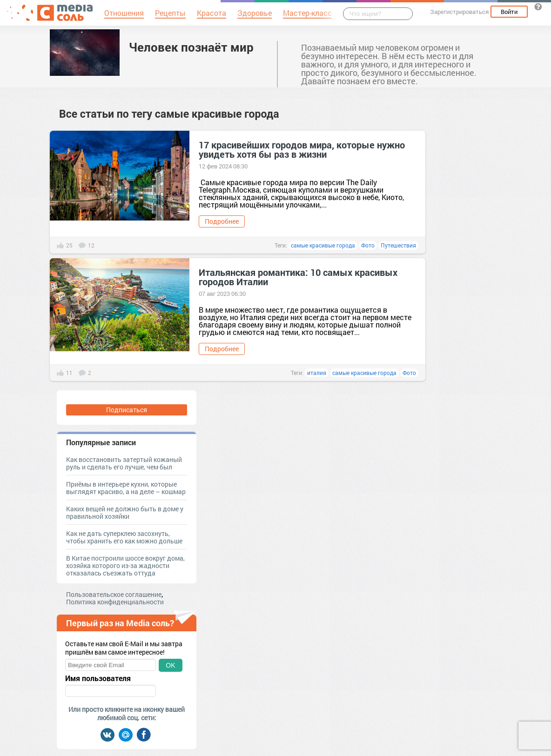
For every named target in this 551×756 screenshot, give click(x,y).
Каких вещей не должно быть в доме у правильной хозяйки (125, 512)
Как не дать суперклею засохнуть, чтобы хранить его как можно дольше (124, 537)
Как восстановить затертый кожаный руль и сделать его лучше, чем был (124, 463)
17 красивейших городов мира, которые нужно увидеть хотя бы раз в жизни (302, 149)
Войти (509, 12)
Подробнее (222, 221)
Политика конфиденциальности (115, 602)
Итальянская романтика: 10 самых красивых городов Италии (298, 277)
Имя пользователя (98, 678)
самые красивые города (323, 245)
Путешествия (398, 245)
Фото (368, 245)
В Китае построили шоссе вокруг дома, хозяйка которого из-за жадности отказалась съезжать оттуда (125, 565)
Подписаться (127, 410)
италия (317, 373)
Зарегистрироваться (459, 12)
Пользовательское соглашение (114, 594)
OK (170, 665)
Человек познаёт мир (191, 47)
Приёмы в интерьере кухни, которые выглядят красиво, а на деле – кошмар (126, 488)
